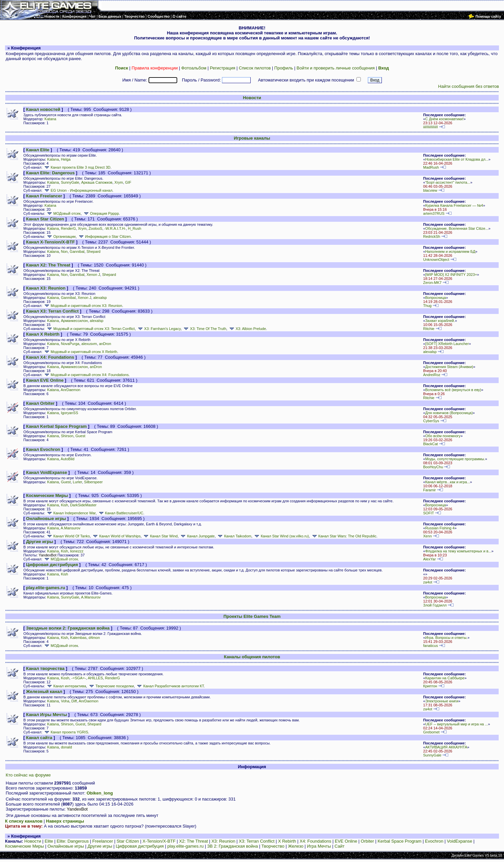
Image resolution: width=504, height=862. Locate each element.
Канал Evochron (43, 449)
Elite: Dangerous (73, 841)
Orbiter (367, 841)
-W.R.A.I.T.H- (115, 228)
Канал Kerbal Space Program (56, 426)
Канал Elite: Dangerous (50, 173)
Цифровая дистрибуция (52, 565)
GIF (128, 182)
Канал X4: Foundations (50, 357)
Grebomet (431, 732)
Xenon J (93, 275)
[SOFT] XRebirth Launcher (447, 344)
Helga (66, 159)
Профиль (284, 68)
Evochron (434, 841)
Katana (50, 119)
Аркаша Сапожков (97, 182)
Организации (61, 236)
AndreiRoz (432, 375)
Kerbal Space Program (400, 841)
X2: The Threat (194, 841)
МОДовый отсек (63, 213)
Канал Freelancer (44, 196)
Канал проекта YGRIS (66, 732)
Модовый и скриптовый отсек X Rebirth (80, 352)
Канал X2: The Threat (48, 265)
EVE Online (346, 841)
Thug (427, 306)
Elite (49, 841)
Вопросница (436, 298)
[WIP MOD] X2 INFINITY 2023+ (451, 275)
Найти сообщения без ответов (469, 86)
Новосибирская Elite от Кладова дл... (457, 159)
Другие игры (40, 542)
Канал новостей (43, 109)
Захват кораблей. (440, 321)
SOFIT (429, 513)
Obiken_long (100, 793)
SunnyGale (70, 182)
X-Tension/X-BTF (159, 841)
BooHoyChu (433, 467)
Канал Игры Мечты (46, 715)
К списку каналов (24, 821)
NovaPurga (70, 344)
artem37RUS (434, 213)
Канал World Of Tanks (68, 536)
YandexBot (48, 555)
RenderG (68, 228)
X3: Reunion (223, 841)
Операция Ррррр (101, 213)
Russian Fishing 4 (440, 528)
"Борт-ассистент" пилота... (448, 182)
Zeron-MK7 (432, 283)
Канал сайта (39, 738)
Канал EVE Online (45, 380)
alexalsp (100, 298)
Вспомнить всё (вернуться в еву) (453, 390)
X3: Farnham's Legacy (159, 329)
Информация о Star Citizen (104, 236)
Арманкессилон (74, 321)
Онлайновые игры (46, 519)
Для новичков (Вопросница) (449, 413)
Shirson (67, 436)
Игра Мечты (319, 846)
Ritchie (429, 329)
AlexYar (430, 559)
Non (64, 251)
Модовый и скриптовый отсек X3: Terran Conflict (90, 329)
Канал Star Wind (160, 536)
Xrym (119, 182)
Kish (64, 505)
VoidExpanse (460, 841)
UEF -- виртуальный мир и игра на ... (457, 724)
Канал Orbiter (40, 403)
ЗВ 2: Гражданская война (233, 846)
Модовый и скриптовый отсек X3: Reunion (83, 306)
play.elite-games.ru (46, 588)
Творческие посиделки (111, 686)
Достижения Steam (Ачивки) (449, 367)
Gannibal (77, 251)
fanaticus (431, 646)
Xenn (428, 536)
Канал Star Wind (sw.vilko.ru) (281, 536)
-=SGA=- (79, 678)
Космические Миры (47, 495)
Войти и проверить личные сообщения (336, 68)
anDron (105, 344)
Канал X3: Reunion (46, 288)
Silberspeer (93, 482)
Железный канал (44, 692)
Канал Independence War (71, 513)
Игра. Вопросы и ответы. (446, 638)
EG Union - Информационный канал (78, 190)
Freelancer (102, 841)
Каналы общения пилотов (252, 657)
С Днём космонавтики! (444, 119)
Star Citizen (128, 841)
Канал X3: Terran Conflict (52, 311)
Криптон (430, 686)
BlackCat (431, 444)
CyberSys (431, 421)
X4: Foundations (316, 841)
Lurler (77, 482)
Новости (252, 98)
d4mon (94, 638)
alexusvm (89, 344)
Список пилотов (255, 68)
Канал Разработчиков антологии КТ (170, 686)
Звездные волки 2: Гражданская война (68, 628)
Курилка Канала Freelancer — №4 (454, 205)
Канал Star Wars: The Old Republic (344, 536)
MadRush (431, 167)
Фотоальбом (194, 68)
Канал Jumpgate (197, 536)
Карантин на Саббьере (445, 678)
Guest (80, 436)
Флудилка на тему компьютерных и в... (458, 551)
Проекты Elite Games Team (252, 616)
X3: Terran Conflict (257, 841)
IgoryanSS (69, 413)
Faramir (430, 490)
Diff (74, 701)
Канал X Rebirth (43, 334)
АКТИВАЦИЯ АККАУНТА (446, 747)
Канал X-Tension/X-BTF (50, 242)
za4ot (428, 582)
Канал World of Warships (116, 536)
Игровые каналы (252, 138)
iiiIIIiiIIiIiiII (431, 127)
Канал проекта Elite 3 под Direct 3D (77, 167)
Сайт (339, 846)
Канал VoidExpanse (47, 472)
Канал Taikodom (234, 536)
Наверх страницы (65, 821)
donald (66, 747)
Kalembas (78, 638)
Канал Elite (38, 150)
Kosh (65, 678)
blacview (430, 190)
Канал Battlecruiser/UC (121, 513)
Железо (296, 846)
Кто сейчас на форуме (28, 775)
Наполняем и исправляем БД (450, 251)
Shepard (93, 251)
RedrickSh (432, 236)
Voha (65, 701)
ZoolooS (95, 228)
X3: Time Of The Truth (204, 329)
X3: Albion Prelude (247, 329)
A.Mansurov (71, 528)
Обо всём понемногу (443, 436)
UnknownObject (436, 260)
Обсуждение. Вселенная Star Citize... (457, 228)
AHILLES (95, 678)
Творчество (273, 846)
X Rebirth (287, 841)
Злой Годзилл (435, 605)
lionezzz (77, 551)
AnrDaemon (71, 390)
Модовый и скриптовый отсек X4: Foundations (86, 375)
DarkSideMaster (83, 505)
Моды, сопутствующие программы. (455, 459)
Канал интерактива (66, 686)
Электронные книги (442, 701)
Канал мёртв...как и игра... (448, 482)
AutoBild (68, 459)
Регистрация (223, 68)
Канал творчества (45, 668)
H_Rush (135, 228)
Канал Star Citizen (45, 219)
